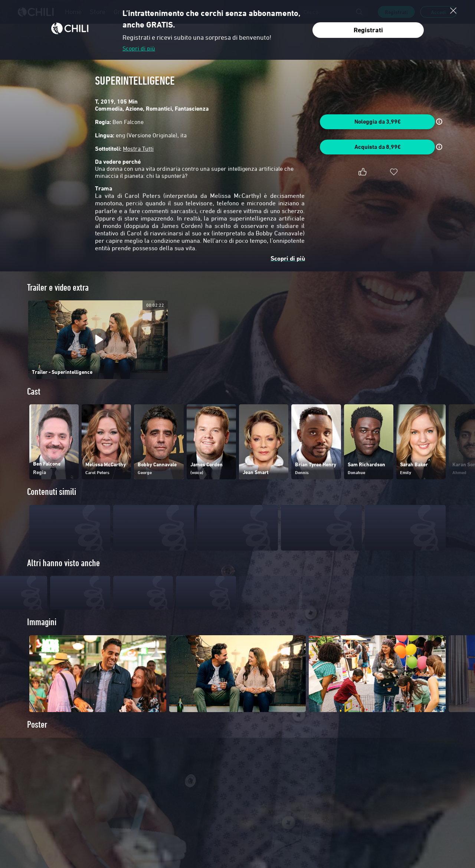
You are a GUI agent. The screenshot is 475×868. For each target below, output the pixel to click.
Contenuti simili (52, 492)
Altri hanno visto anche (63, 563)
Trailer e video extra (58, 288)
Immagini (42, 634)
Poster (37, 736)
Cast (34, 391)
